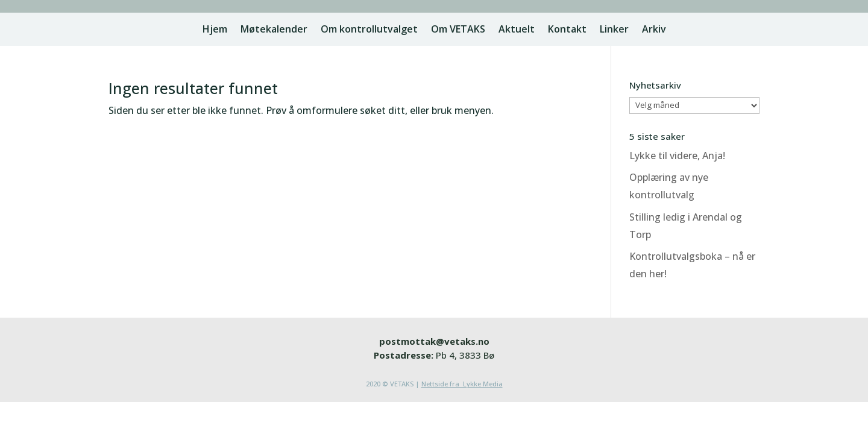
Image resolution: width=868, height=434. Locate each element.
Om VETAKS (458, 30)
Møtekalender (274, 30)
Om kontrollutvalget (369, 30)
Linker (614, 30)
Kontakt (567, 30)
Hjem (215, 30)
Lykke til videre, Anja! (677, 156)
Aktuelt (517, 30)
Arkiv (654, 30)
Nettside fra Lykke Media (462, 384)
